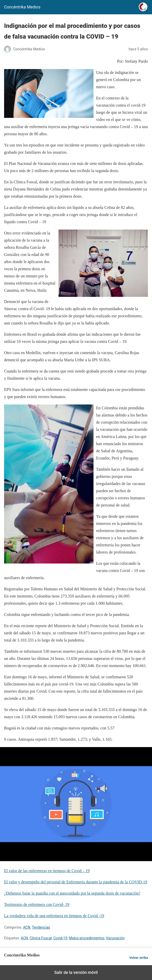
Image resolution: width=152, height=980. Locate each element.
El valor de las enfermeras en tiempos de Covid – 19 (47, 871)
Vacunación (115, 938)
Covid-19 (60, 938)
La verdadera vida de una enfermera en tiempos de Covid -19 (54, 916)
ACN (27, 927)
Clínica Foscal (41, 938)
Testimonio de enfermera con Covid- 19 (37, 904)
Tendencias (41, 927)
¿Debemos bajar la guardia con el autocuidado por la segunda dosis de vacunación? (72, 893)
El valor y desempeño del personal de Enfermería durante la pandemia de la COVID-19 (76, 882)
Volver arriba (139, 958)
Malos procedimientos (87, 938)
